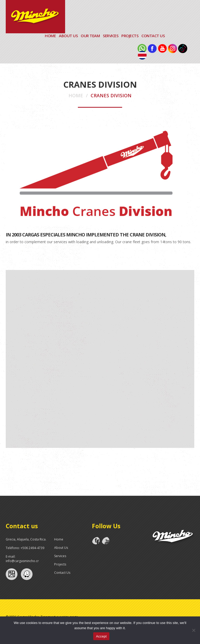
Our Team (90, 36)
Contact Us (153, 36)
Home (50, 36)
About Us (68, 36)
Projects (130, 36)
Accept (101, 636)
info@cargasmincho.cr (22, 561)
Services (111, 36)
